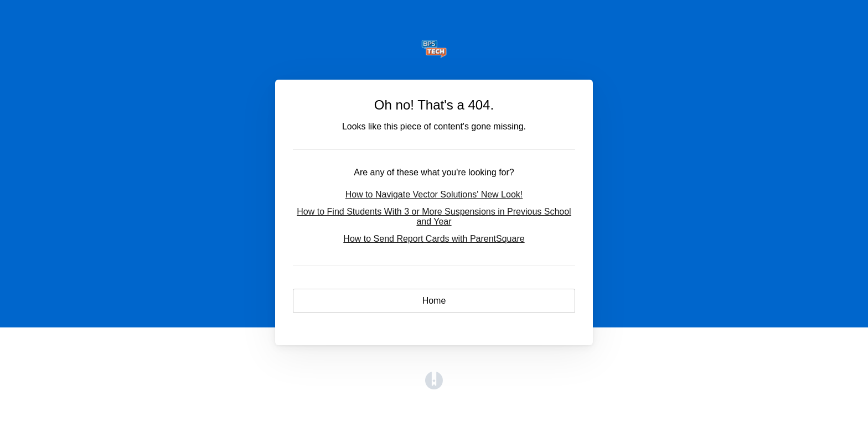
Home (434, 301)
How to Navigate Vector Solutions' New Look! (434, 194)
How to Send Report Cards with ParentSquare (434, 239)
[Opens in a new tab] (434, 386)
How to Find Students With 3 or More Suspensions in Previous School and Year (434, 217)
